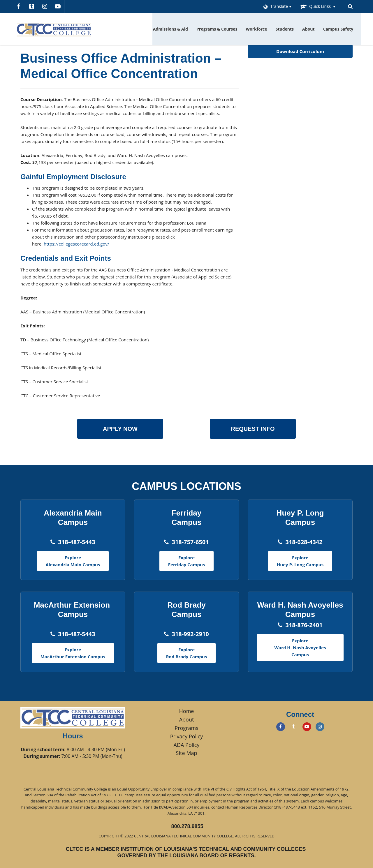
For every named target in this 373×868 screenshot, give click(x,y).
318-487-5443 (76, 542)
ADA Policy (187, 745)
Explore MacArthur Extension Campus (73, 653)
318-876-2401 (304, 625)
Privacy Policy (186, 736)
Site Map (187, 753)
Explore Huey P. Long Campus (300, 561)
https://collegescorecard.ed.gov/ (76, 244)
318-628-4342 (304, 542)
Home (187, 711)
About (187, 719)
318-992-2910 (190, 634)
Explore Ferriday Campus (186, 561)
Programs (186, 728)
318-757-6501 (190, 542)
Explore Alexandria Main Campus (73, 561)
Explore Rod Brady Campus (187, 653)
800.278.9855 (187, 826)
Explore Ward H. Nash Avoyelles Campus (300, 648)
